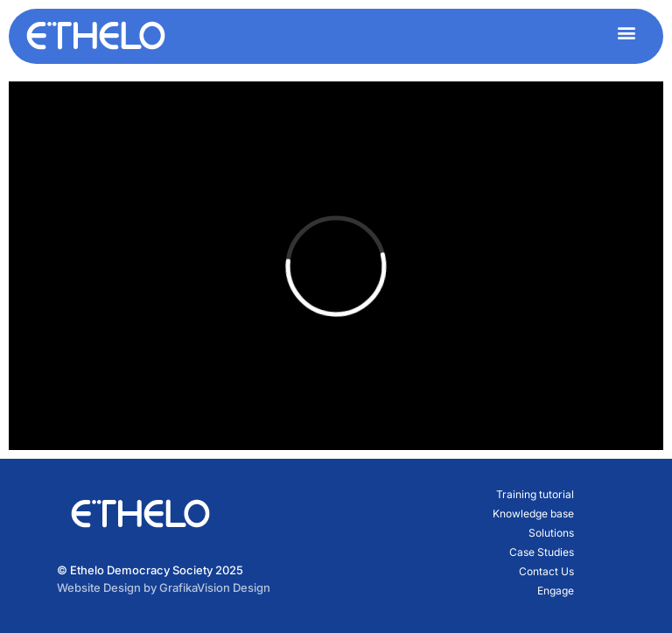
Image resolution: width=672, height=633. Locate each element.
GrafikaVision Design (215, 587)
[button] (626, 32)
